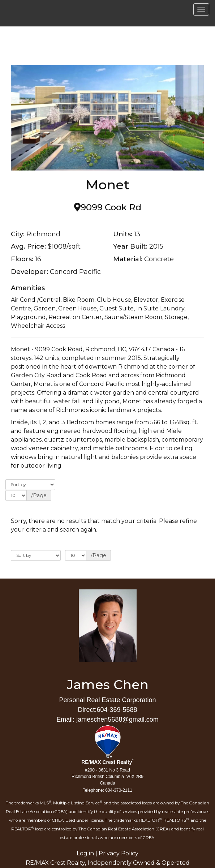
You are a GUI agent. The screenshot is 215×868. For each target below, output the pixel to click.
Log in (85, 853)
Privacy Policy (119, 853)
